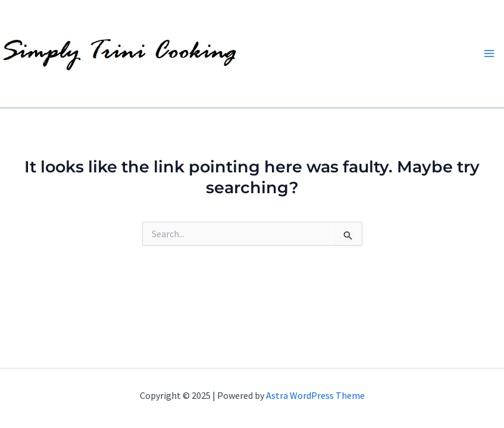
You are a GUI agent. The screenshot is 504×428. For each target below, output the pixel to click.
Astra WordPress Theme (315, 395)
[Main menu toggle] (489, 53)
